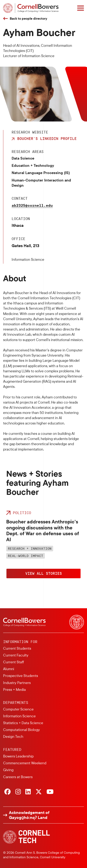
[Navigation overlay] (81, 8)
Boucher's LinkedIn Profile (47, 138)
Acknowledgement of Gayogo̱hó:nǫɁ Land (29, 815)
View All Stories (44, 573)
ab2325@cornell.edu (32, 205)
